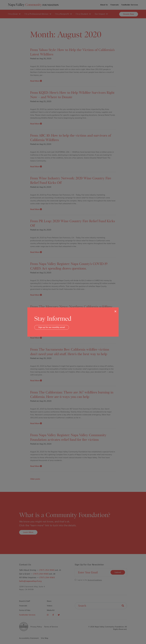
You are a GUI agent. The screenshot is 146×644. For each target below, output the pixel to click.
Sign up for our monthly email (52, 327)
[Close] (115, 311)
